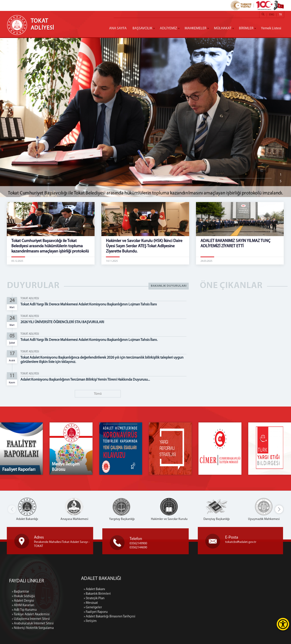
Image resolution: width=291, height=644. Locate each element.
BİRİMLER (246, 28)
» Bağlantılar (20, 639)
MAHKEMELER (196, 28)
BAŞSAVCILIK (142, 28)
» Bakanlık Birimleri (147, 594)
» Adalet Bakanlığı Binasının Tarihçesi (160, 617)
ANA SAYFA (118, 28)
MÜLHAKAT (223, 28)
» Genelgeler (143, 608)
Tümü (98, 394)
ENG (272, 15)
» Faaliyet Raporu (146, 612)
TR (280, 15)
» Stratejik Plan (144, 598)
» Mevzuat (141, 603)
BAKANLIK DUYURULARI (169, 286)
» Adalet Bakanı (145, 589)
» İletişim (140, 621)
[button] (279, 509)
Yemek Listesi (271, 28)
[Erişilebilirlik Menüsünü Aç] (283, 624)
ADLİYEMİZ (168, 28)
